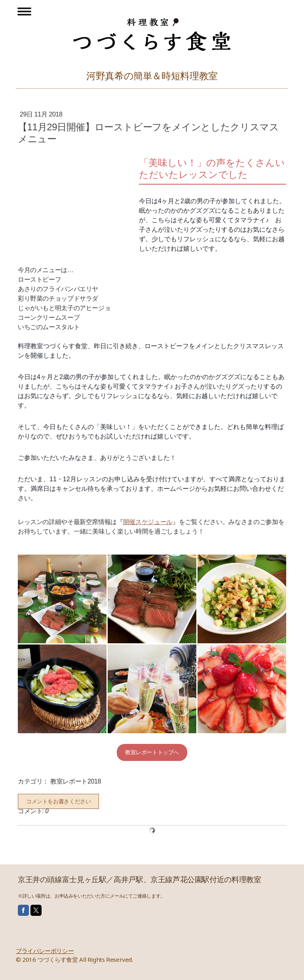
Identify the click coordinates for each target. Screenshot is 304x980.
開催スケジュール (148, 522)
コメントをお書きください (58, 801)
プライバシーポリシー (45, 951)
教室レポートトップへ (152, 752)
